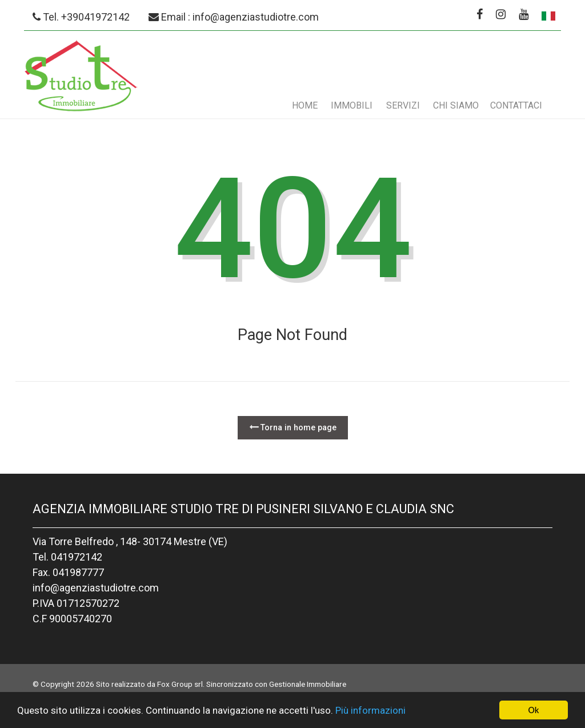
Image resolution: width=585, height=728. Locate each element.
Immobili (352, 105)
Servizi (403, 105)
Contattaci (516, 105)
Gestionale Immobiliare (308, 684)
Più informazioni (370, 710)
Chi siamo (456, 105)
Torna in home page (293, 427)
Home (305, 105)
